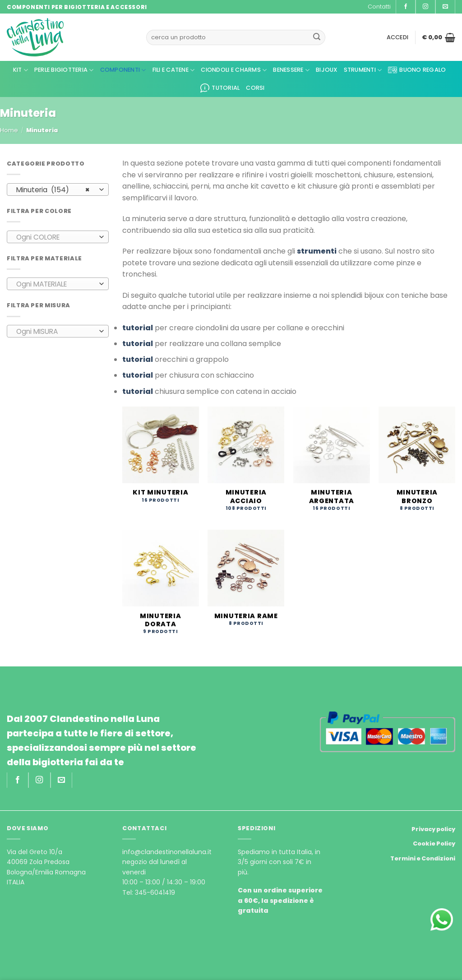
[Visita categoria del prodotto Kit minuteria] (161, 460)
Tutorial (220, 88)
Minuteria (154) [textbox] (53, 190)
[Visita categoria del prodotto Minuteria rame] (246, 583)
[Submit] (317, 37)
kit (21, 70)
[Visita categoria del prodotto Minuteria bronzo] (417, 464)
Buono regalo (417, 70)
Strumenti (363, 70)
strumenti (317, 251)
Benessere (291, 70)
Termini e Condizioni (423, 858)
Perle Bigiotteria (64, 70)
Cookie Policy (434, 844)
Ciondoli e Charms (234, 70)
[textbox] (56, 237)
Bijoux (327, 70)
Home (9, 130)
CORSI (255, 88)
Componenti (123, 70)
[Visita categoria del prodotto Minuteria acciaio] (246, 464)
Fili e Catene (174, 70)
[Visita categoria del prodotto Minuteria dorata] (161, 587)
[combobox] (58, 190)
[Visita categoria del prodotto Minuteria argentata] (332, 464)
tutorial (138, 328)
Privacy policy (433, 829)
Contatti (379, 7)
